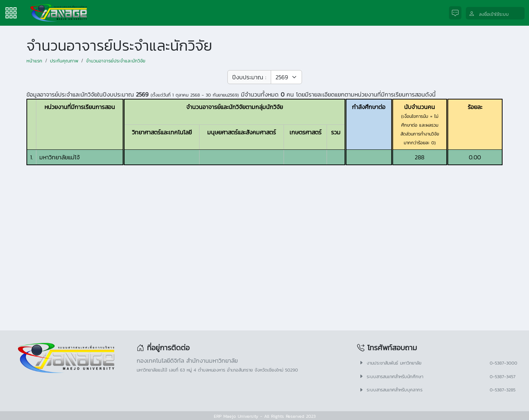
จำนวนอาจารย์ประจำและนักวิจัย (116, 61)
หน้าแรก (34, 61)
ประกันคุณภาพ (64, 61)
